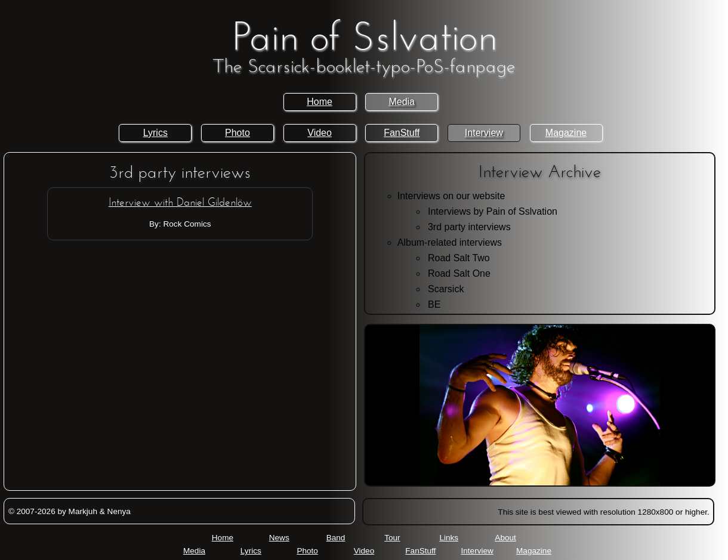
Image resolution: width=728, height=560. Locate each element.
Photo (237, 133)
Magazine (566, 133)
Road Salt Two (459, 258)
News (279, 538)
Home (320, 102)
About (505, 538)
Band (336, 538)
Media (402, 102)
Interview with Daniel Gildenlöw (180, 203)
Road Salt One (459, 273)
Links (449, 538)
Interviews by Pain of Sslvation (493, 211)
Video (320, 133)
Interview (484, 133)
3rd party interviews (469, 227)
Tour (392, 538)
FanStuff (402, 133)
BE (434, 304)
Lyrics (155, 133)
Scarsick (446, 289)
